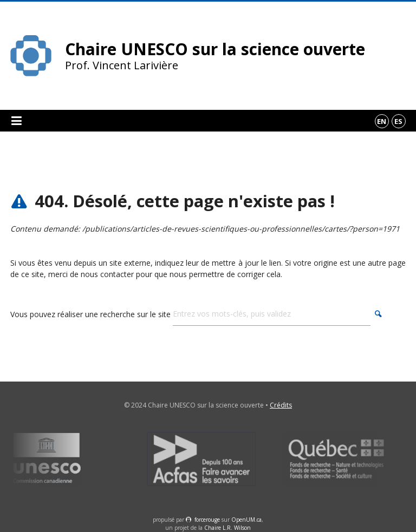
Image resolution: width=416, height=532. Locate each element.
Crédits (281, 405)
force (207, 520)
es (398, 121)
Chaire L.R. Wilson (227, 528)
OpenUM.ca (246, 520)
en (382, 121)
